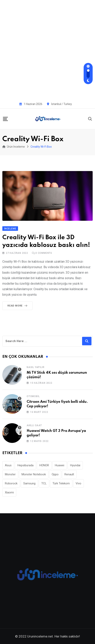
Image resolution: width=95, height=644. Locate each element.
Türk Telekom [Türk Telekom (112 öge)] (61, 483)
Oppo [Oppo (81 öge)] (55, 474)
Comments (44, 253)
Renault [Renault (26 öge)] (69, 474)
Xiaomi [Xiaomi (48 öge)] (9, 492)
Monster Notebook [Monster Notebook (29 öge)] (34, 474)
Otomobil (33, 396)
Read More (18, 306)
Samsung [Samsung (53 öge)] (29, 483)
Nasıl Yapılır (35, 367)
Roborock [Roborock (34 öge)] (11, 483)
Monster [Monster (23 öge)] (10, 474)
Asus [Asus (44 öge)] (8, 465)
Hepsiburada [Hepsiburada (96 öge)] (25, 465)
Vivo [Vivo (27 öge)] (78, 483)
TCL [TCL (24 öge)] (44, 483)
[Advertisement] (47, 50)
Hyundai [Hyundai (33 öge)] (75, 465)
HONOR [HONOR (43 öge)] (44, 465)
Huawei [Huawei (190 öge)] (60, 465)
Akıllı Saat (34, 425)
